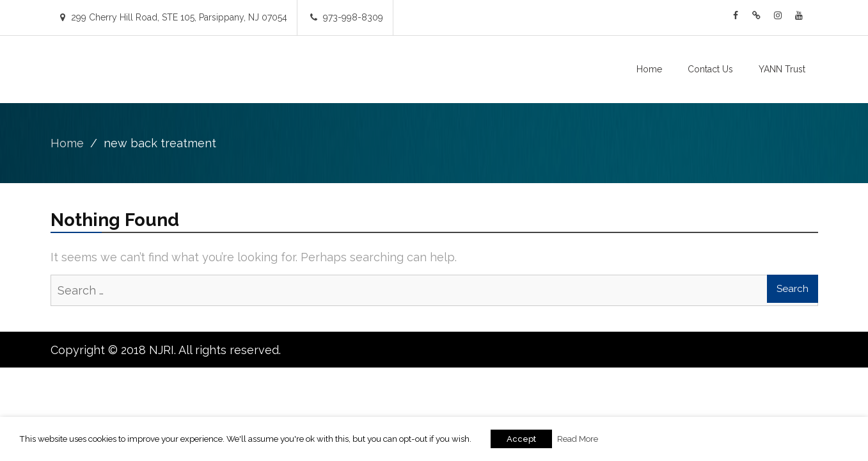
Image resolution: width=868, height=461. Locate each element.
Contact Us (710, 69)
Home (649, 69)
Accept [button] (521, 439)
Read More (578, 439)
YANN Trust (782, 69)
